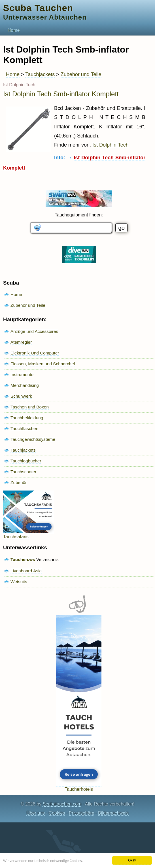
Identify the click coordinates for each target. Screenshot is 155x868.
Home (14, 30)
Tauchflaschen (24, 428)
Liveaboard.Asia (26, 571)
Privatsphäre (82, 813)
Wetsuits (19, 582)
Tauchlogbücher (26, 461)
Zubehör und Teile (81, 74)
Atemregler (21, 342)
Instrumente (22, 374)
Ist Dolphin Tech (111, 145)
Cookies (57, 813)
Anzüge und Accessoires (34, 331)
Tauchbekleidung (27, 418)
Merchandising (25, 385)
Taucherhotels (79, 787)
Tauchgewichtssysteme (33, 439)
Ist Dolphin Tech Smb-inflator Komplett (61, 94)
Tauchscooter (23, 472)
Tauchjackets (40, 74)
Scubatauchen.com (62, 804)
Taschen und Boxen (30, 407)
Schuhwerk (21, 396)
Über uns (36, 813)
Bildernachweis (113, 813)
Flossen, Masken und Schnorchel (43, 364)
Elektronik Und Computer (35, 353)
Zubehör (19, 482)
